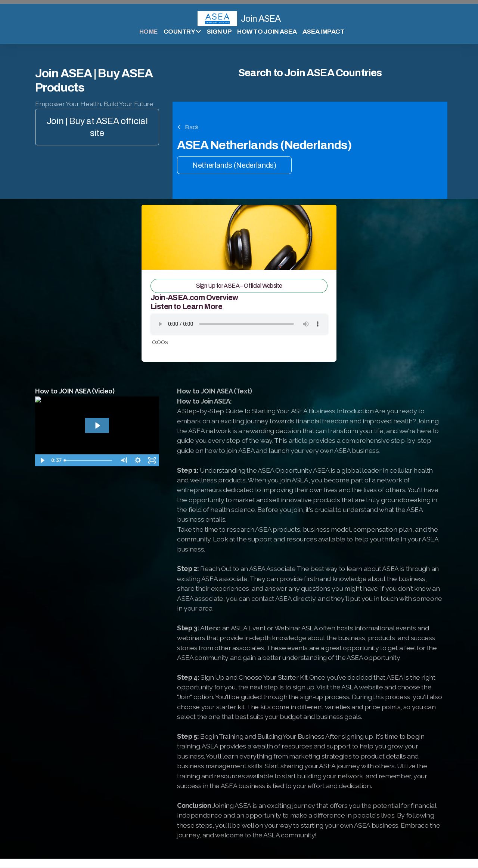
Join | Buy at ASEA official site (97, 127)
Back (188, 127)
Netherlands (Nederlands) (234, 165)
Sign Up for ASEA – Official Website (239, 286)
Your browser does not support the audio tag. (239, 324)
